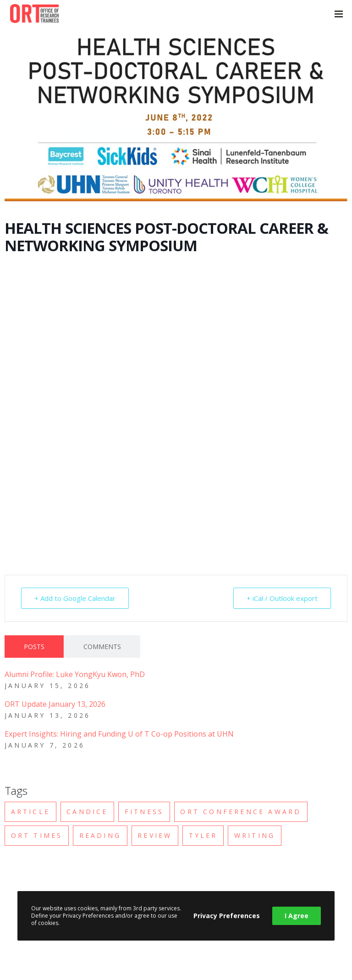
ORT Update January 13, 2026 (55, 704)
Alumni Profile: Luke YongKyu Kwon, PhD (75, 674)
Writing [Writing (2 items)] (255, 835)
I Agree (297, 916)
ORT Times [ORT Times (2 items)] (37, 835)
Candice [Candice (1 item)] (87, 812)
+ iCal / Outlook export (282, 598)
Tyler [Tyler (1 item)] (203, 835)
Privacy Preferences (227, 916)
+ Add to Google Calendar (75, 598)
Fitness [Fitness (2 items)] (144, 812)
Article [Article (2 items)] (30, 812)
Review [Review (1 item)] (155, 835)
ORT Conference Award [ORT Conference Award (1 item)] (241, 812)
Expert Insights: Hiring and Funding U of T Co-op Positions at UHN (119, 734)
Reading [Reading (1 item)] (100, 835)
